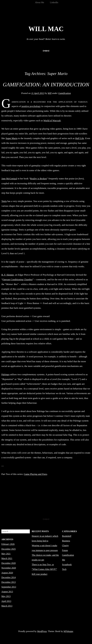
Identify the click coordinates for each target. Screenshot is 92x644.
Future (65, 550)
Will (50, 93)
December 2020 (9, 563)
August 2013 (7, 592)
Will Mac (46, 29)
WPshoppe (68, 631)
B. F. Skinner (8, 275)
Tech (64, 569)
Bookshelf (67, 536)
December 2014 (9, 577)
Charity (65, 546)
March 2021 (7, 558)
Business (66, 541)
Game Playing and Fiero (35, 474)
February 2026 (8, 544)
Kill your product (40, 574)
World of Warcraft (52, 121)
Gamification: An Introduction (46, 85)
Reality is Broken (39, 179)
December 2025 (9, 549)
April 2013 (6, 601)
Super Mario (12, 138)
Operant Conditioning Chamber (18, 280)
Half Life (80, 138)
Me (64, 560)
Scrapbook (67, 565)
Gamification (65, 93)
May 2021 (6, 554)
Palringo (5, 374)
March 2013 (7, 606)
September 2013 (9, 587)
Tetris (4, 201)
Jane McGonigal (9, 179)
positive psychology (31, 106)
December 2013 (9, 582)
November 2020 (9, 568)
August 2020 (7, 573)
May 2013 (6, 596)
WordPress (42, 631)
